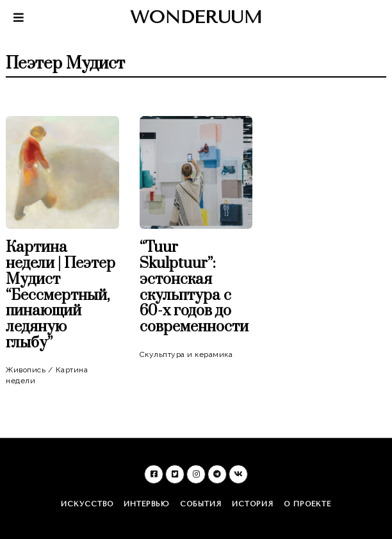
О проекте (307, 504)
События (201, 504)
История (253, 504)
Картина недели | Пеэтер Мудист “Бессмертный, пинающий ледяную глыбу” (61, 295)
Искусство (87, 504)
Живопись (26, 370)
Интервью (147, 504)
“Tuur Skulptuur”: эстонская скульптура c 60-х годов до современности (194, 287)
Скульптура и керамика (186, 354)
